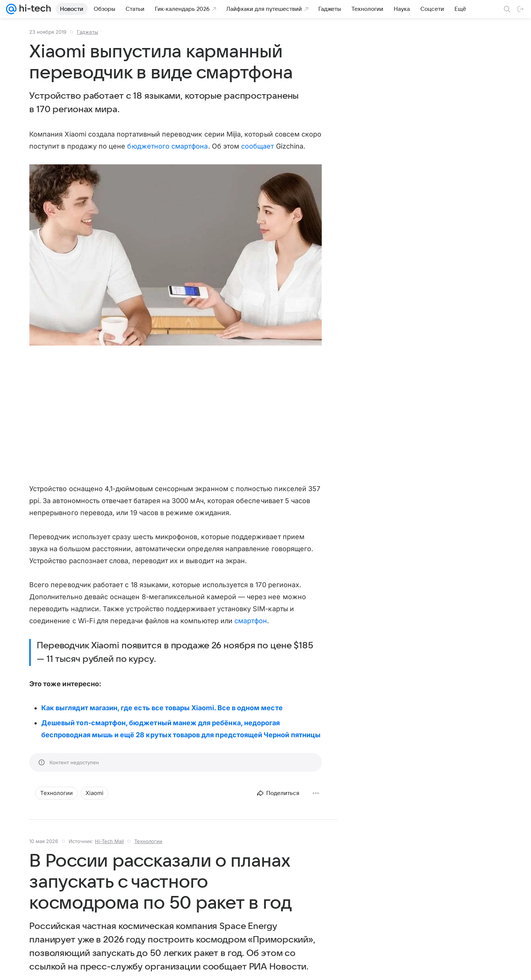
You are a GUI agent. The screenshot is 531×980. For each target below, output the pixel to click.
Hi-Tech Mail (109, 841)
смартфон (251, 621)
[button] (175, 256)
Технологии (148, 841)
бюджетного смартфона (167, 146)
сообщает (257, 146)
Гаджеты (88, 32)
